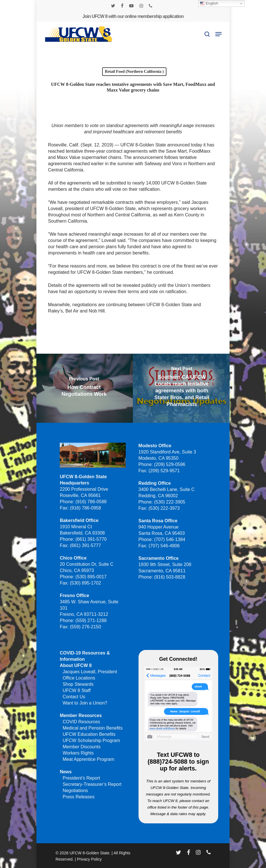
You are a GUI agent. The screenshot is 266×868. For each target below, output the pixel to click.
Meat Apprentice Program (88, 759)
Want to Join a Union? (85, 703)
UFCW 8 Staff (77, 690)
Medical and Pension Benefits (93, 728)
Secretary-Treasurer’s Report (92, 784)
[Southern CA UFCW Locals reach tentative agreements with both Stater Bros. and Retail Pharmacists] (182, 388)
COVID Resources (81, 722)
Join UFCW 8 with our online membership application (133, 16)
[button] (218, 34)
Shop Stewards (78, 684)
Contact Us (74, 697)
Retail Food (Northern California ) (134, 72)
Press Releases (79, 797)
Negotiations (75, 791)
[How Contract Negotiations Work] (84, 388)
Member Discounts (82, 747)
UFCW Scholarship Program (91, 740)
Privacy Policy (89, 859)
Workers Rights (78, 753)
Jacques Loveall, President (90, 672)
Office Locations (79, 678)
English (209, 3)
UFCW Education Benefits (89, 734)
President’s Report (81, 778)
